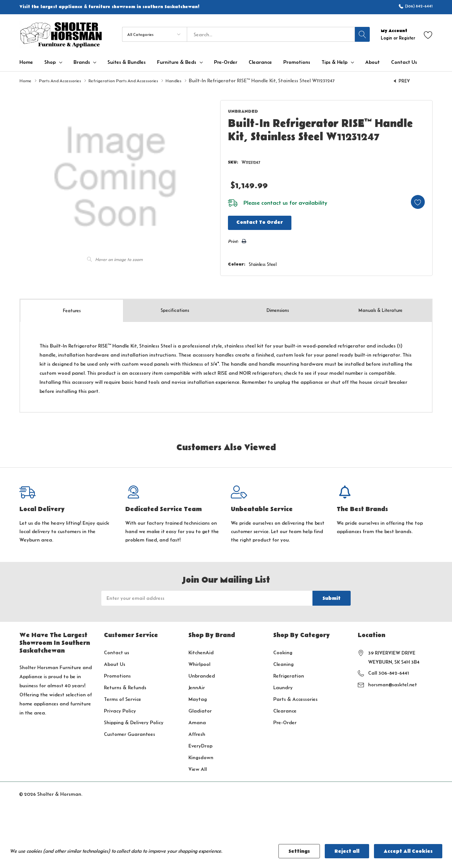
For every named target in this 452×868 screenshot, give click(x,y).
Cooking (283, 651)
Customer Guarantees (130, 732)
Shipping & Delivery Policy (134, 720)
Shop (50, 62)
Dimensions (278, 308)
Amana (197, 720)
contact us (267, 201)
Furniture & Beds (177, 62)
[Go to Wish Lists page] (428, 34)
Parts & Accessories (295, 697)
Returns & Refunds (125, 685)
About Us (115, 662)
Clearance (285, 709)
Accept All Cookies (408, 851)
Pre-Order (285, 720)
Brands (82, 62)
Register (407, 38)
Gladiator (200, 709)
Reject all (347, 851)
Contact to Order (254, 221)
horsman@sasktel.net (393, 683)
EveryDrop (200, 744)
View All (198, 767)
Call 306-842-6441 (389, 671)
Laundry (283, 685)
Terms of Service (123, 697)
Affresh (197, 732)
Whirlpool (199, 662)
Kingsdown (201, 755)
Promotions (117, 674)
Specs (175, 309)
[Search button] (362, 34)
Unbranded (202, 674)
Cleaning (283, 662)
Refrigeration (289, 674)
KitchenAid (201, 651)
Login (387, 38)
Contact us (117, 651)
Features (72, 309)
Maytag (198, 697)
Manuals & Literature (380, 308)
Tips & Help (334, 62)
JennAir (197, 685)
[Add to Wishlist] (414, 200)
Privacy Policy (120, 709)
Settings (299, 851)
